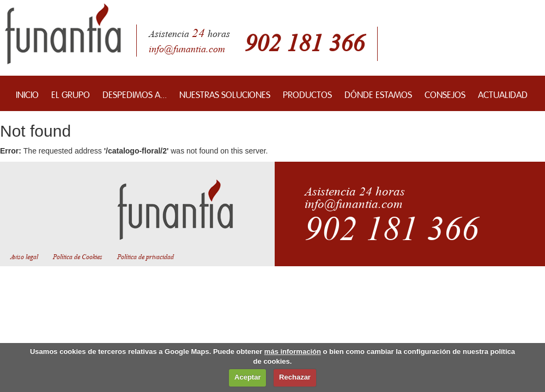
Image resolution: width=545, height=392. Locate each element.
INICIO (27, 93)
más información (293, 351)
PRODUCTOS (307, 93)
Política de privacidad (146, 257)
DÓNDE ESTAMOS (378, 93)
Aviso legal (24, 257)
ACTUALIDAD (503, 93)
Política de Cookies (78, 257)
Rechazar (295, 377)
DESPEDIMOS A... (135, 93)
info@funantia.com (187, 49)
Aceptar (247, 377)
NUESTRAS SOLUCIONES (225, 93)
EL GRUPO (71, 93)
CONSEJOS (445, 93)
